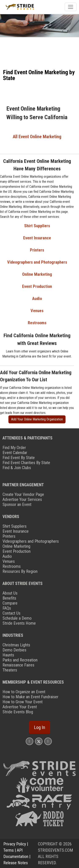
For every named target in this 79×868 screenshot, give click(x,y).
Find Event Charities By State (26, 463)
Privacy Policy (15, 844)
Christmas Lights (16, 645)
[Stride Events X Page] (39, 741)
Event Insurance (37, 238)
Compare (10, 603)
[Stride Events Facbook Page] (29, 741)
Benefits (9, 598)
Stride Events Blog (18, 712)
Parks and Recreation (20, 660)
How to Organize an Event (24, 692)
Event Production (37, 286)
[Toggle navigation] (71, 7)
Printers (37, 250)
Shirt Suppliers (37, 226)
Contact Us (11, 613)
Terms (9, 850)
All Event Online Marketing (37, 137)
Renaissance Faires (18, 665)
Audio (37, 299)
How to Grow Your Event (23, 702)
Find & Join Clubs (17, 468)
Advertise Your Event (20, 707)
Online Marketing (37, 274)
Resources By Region (20, 571)
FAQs (7, 608)
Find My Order (14, 448)
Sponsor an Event (17, 504)
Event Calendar (15, 453)
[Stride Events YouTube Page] (48, 741)
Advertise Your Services (22, 499)
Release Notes (16, 863)
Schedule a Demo (17, 618)
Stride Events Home (19, 623)
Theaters (10, 670)
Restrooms (37, 323)
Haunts (8, 655)
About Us (10, 593)
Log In (39, 727)
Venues (37, 311)
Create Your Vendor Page (23, 494)
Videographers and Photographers (37, 262)
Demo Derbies (14, 650)
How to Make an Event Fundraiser (30, 697)
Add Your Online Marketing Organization (37, 419)
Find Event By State (19, 458)
